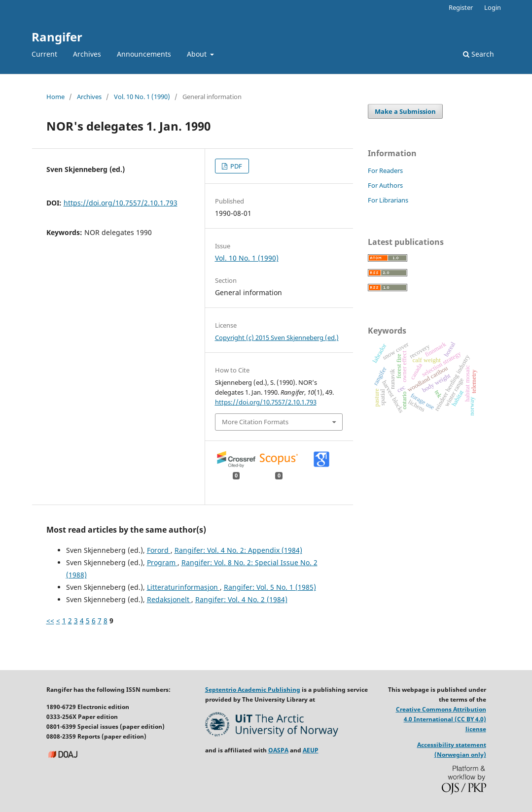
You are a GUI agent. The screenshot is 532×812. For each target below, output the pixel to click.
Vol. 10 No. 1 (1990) (142, 97)
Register (461, 7)
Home (55, 97)
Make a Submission (405, 111)
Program (162, 562)
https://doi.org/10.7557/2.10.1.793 (121, 203)
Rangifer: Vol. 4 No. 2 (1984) (241, 599)
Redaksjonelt (169, 599)
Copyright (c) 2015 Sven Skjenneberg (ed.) (277, 338)
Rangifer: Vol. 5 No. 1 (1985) (270, 587)
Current (44, 54)
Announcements (144, 54)
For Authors (385, 185)
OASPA (278, 750)
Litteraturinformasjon (183, 587)
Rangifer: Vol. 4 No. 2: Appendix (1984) (238, 550)
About (198, 54)
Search (479, 54)
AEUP (311, 750)
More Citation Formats (255, 422)
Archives (87, 54)
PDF (235, 166)
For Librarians (388, 200)
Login (493, 7)
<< (50, 621)
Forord (159, 550)
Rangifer (57, 37)
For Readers (385, 170)
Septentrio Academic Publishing (253, 690)
